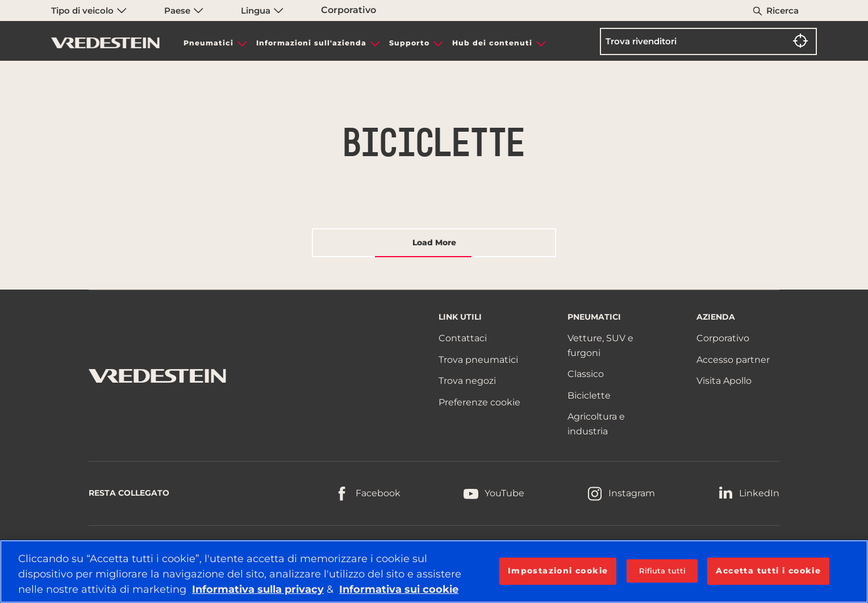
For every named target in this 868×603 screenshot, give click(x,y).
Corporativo (349, 10)
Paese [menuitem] (184, 11)
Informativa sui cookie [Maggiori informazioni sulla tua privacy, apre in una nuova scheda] (399, 589)
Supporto (409, 43)
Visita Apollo (724, 381)
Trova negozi (467, 381)
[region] (434, 571)
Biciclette (589, 395)
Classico (586, 374)
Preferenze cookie (479, 402)
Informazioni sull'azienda (311, 43)
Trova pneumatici (478, 360)
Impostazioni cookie (558, 571)
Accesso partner (733, 360)
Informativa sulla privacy (258, 589)
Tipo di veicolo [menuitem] (89, 11)
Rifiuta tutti (663, 571)
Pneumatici (208, 43)
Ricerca (783, 11)
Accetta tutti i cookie (768, 571)
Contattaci (463, 338)
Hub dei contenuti (492, 43)
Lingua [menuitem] (262, 11)
